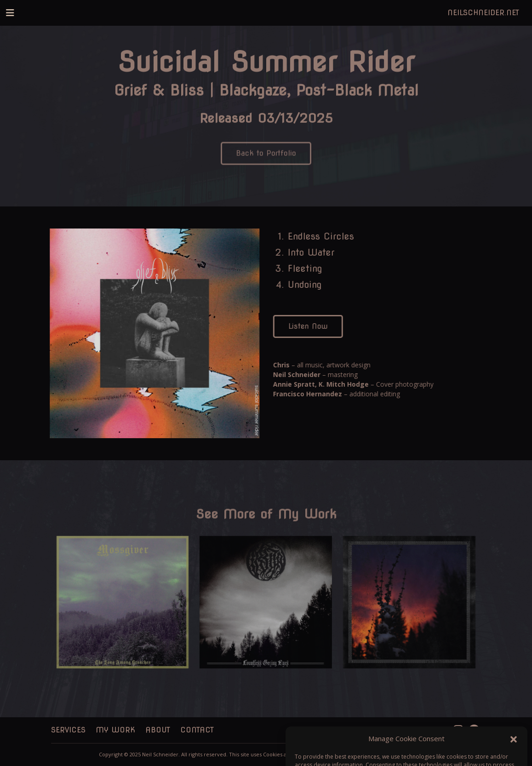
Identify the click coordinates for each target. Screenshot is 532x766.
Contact (197, 730)
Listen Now (310, 326)
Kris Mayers (418, 754)
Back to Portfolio (266, 158)
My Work (115, 730)
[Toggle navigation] (10, 13)
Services (68, 730)
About (158, 730)
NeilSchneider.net (483, 13)
